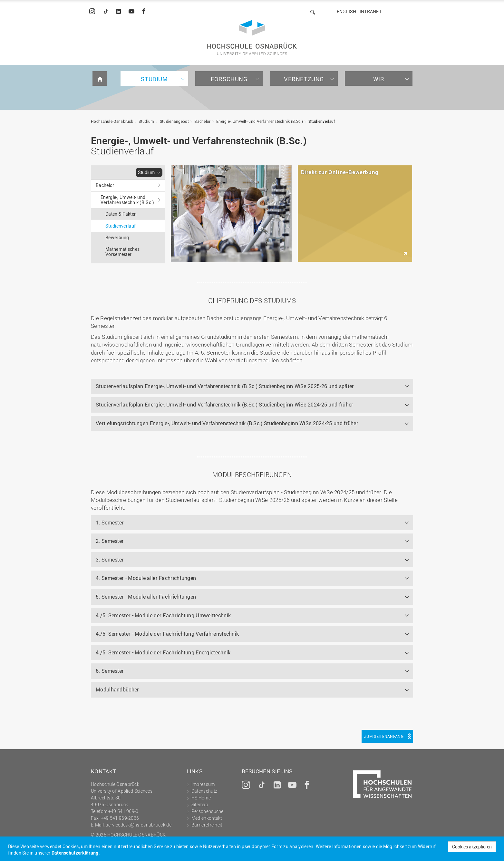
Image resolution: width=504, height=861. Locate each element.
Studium (154, 79)
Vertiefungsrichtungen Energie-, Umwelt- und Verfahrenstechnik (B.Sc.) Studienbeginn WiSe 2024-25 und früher (227, 423)
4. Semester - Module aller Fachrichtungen (146, 578)
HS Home (201, 798)
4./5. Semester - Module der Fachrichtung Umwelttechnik (163, 615)
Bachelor (202, 121)
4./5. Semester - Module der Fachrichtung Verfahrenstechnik (167, 634)
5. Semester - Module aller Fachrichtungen (146, 597)
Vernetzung (304, 79)
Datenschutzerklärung (75, 853)
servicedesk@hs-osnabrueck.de (138, 825)
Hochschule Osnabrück (112, 121)
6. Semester (110, 671)
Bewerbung (117, 237)
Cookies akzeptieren (472, 847)
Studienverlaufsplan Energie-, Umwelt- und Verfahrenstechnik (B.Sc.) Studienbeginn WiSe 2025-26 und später (225, 386)
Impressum (203, 784)
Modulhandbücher (117, 690)
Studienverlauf (322, 121)
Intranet (371, 11)
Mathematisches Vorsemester (122, 252)
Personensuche (208, 811)
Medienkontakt (207, 818)
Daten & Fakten (121, 214)
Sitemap (200, 804)
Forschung (229, 79)
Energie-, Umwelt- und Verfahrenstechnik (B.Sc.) (260, 121)
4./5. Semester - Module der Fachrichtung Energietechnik (163, 652)
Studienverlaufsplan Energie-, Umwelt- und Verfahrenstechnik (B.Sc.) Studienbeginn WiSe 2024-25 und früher (225, 405)
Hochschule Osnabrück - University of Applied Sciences (252, 38)
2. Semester (110, 541)
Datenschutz (204, 791)
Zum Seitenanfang (384, 736)
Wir (379, 79)
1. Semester (110, 523)
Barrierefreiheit (207, 825)
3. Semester (110, 560)
